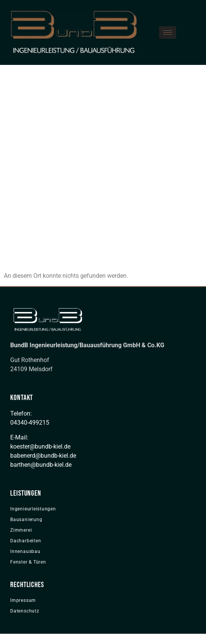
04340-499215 (30, 423)
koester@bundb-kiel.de (40, 446)
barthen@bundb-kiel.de (41, 465)
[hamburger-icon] (168, 32)
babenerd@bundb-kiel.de (43, 456)
